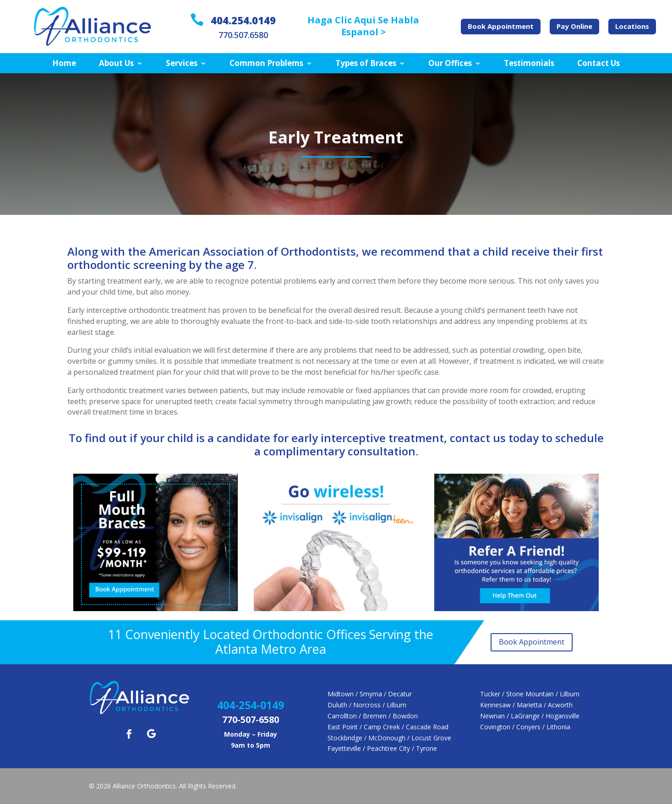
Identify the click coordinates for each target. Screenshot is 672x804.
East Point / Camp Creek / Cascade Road (388, 727)
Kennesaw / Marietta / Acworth (526, 705)
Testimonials (529, 64)
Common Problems (266, 64)
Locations (632, 26)
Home (64, 64)
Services (182, 64)
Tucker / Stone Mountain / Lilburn (530, 694)
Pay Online (574, 26)
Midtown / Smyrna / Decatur (370, 694)
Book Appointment (501, 26)
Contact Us (598, 64)
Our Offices (450, 64)
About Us (116, 64)
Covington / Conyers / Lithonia (525, 727)
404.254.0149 (243, 20)
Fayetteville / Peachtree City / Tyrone (382, 748)
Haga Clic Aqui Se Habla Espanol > (363, 26)
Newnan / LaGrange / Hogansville (530, 716)
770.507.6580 (243, 35)
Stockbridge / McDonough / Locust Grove (389, 738)
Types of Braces (366, 64)
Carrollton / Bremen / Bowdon (373, 716)
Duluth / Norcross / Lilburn (367, 705)
